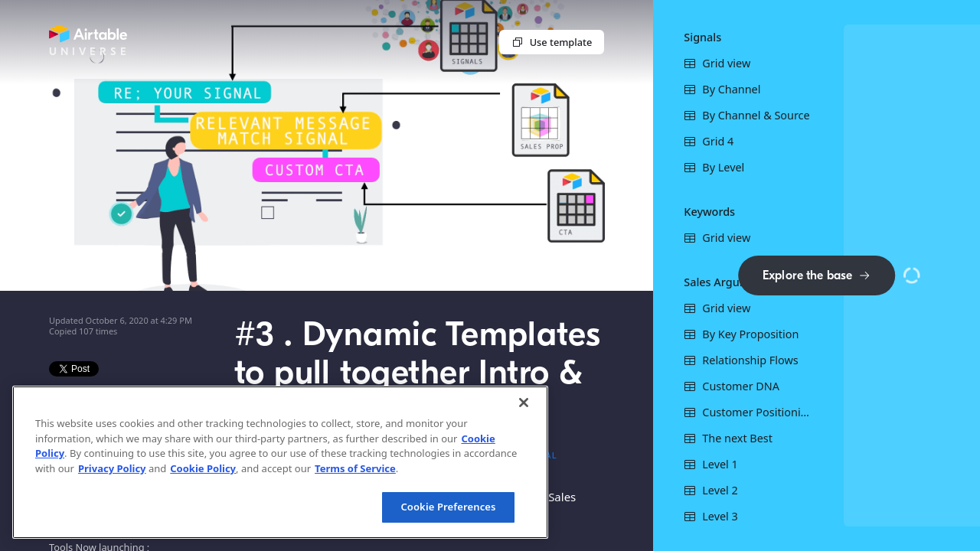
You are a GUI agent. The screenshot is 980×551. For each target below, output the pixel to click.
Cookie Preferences (448, 507)
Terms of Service (355, 468)
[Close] (524, 403)
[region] (280, 462)
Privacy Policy (112, 468)
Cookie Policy (203, 468)
